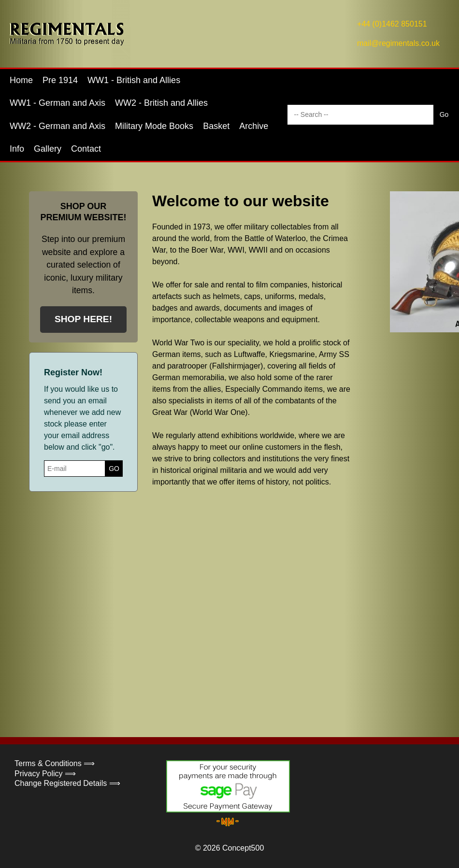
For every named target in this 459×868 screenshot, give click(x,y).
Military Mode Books (154, 126)
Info (17, 149)
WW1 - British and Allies (134, 80)
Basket (216, 126)
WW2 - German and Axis (57, 126)
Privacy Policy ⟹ (45, 774)
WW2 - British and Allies (161, 103)
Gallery (48, 149)
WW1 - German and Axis (57, 103)
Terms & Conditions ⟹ (55, 763)
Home (21, 80)
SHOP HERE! (83, 319)
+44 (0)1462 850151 (392, 24)
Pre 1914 (60, 80)
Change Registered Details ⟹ (67, 783)
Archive (254, 126)
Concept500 (243, 848)
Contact (86, 149)
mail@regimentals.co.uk (398, 43)
